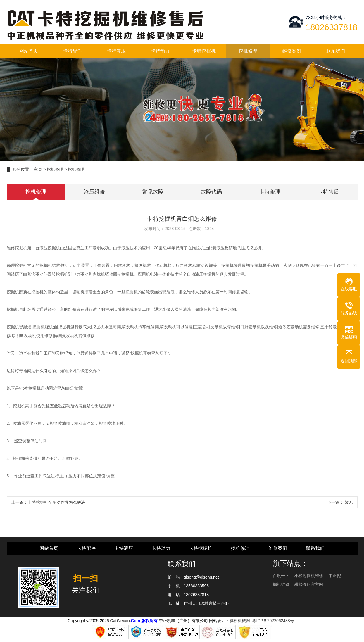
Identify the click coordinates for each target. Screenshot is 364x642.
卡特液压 (116, 51)
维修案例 (292, 51)
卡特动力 (160, 51)
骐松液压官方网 (309, 584)
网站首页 (29, 51)
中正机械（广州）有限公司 (183, 621)
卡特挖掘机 (204, 51)
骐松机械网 (240, 621)
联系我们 (336, 51)
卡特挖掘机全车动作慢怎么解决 (56, 502)
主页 (38, 169)
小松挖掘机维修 (309, 576)
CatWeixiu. (121, 621)
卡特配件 (73, 51)
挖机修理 (248, 51)
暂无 (348, 502)
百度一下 (282, 576)
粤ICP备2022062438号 (274, 621)
